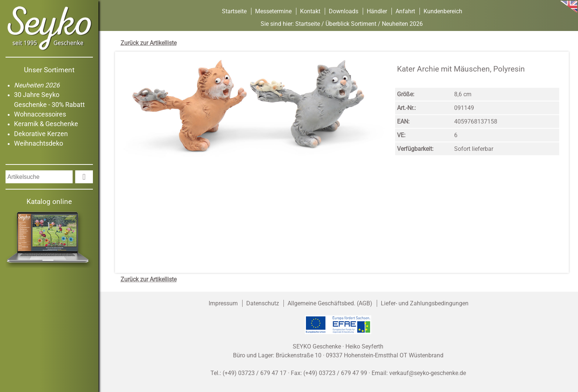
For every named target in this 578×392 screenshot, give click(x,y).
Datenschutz (263, 303)
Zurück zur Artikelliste (149, 43)
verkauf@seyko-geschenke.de (428, 373)
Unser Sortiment (49, 70)
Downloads (344, 11)
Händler (377, 11)
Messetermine (273, 11)
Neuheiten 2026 (37, 85)
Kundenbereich (443, 11)
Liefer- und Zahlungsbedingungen (425, 303)
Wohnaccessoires (40, 114)
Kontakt (310, 11)
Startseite (234, 11)
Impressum (223, 303)
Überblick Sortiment (351, 24)
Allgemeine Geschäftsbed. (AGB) (330, 303)
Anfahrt (405, 11)
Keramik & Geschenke (46, 124)
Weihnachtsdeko (39, 143)
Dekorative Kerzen (41, 134)
